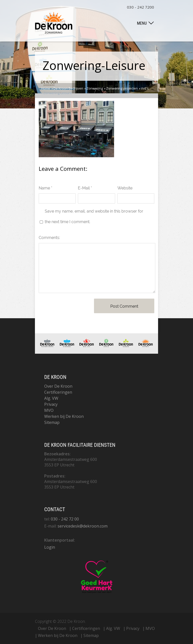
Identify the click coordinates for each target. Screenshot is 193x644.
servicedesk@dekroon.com (83, 526)
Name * (45, 188)
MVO (49, 410)
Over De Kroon (58, 386)
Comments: (49, 238)
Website (125, 188)
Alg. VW (51, 398)
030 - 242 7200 (140, 7)
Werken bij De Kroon (64, 416)
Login (50, 547)
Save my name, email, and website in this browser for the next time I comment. (94, 216)
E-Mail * (85, 188)
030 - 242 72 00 (65, 519)
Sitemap (52, 422)
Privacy (51, 404)
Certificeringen (58, 392)
